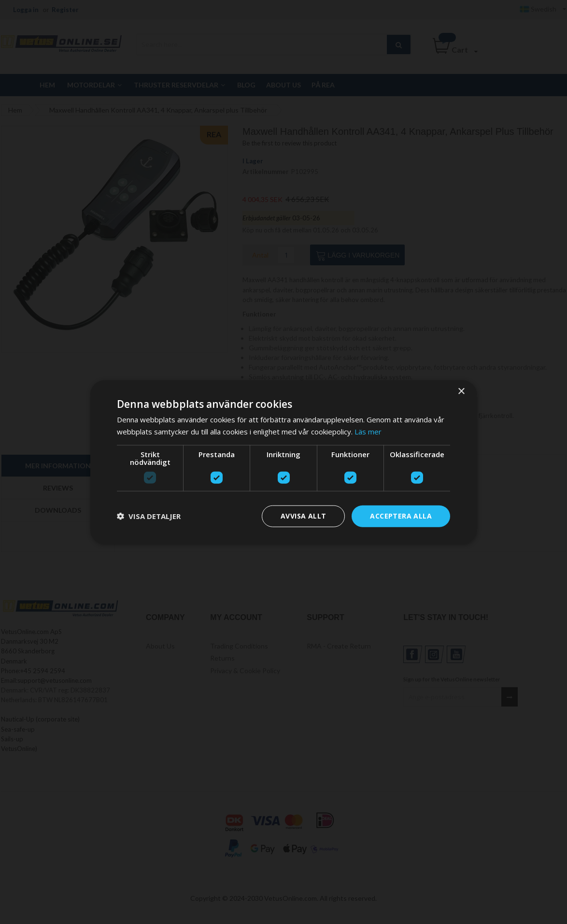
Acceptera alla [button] (401, 516)
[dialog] (283, 462)
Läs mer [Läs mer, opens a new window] (368, 432)
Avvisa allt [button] (303, 516)
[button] (149, 516)
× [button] (461, 392)
